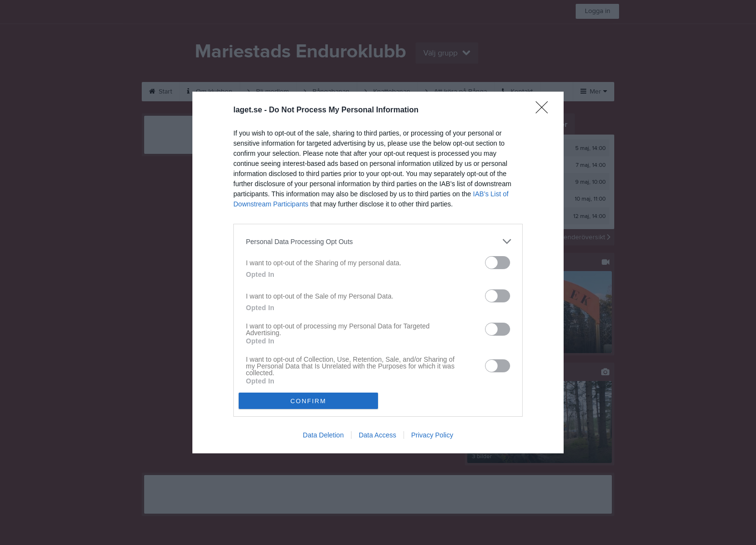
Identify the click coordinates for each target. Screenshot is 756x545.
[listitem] (378, 241)
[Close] (545, 110)
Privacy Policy (432, 435)
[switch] (498, 263)
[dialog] (378, 272)
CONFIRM (308, 401)
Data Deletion (323, 435)
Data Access (378, 435)
